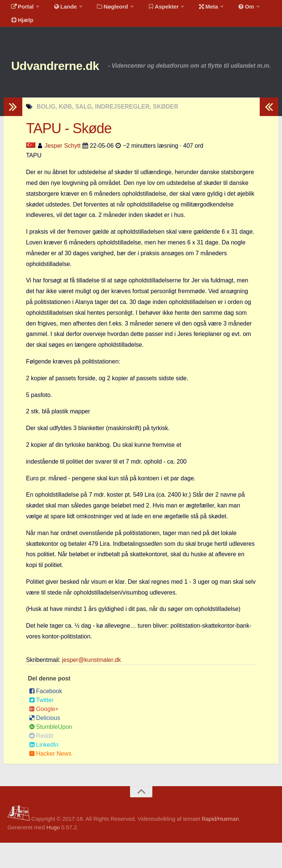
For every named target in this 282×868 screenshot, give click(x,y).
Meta (196, 9)
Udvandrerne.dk (69, 78)
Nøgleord (105, 9)
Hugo (53, 853)
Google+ (44, 734)
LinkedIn (44, 770)
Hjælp (21, 28)
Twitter (41, 725)
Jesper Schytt (63, 171)
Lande (61, 9)
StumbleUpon (51, 752)
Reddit (41, 761)
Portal (21, 9)
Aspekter (154, 9)
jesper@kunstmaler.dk (92, 685)
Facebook (46, 716)
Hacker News (50, 779)
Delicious (45, 743)
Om (230, 9)
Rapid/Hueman (220, 844)
